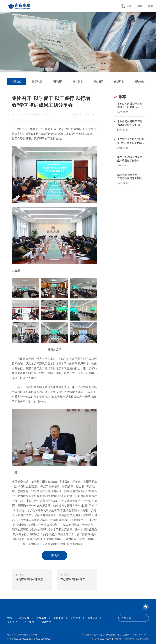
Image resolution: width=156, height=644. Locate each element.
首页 (10, 618)
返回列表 (55, 555)
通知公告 (139, 81)
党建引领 (58, 618)
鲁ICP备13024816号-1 (102, 639)
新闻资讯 (92, 618)
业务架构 (41, 618)
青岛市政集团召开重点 (29, 579)
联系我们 (119, 639)
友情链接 (134, 618)
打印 (80, 115)
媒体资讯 (78, 81)
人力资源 (75, 618)
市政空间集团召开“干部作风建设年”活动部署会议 (130, 125)
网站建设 (130, 639)
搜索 (140, 6)
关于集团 (29, 622)
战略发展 (24, 618)
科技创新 (57, 81)
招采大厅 (46, 622)
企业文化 (12, 622)
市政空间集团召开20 (73, 579)
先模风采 (119, 81)
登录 (129, 6)
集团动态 (16, 81)
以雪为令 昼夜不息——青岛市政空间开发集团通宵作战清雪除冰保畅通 (131, 178)
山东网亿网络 (142, 639)
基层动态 (37, 81)
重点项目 (98, 81)
